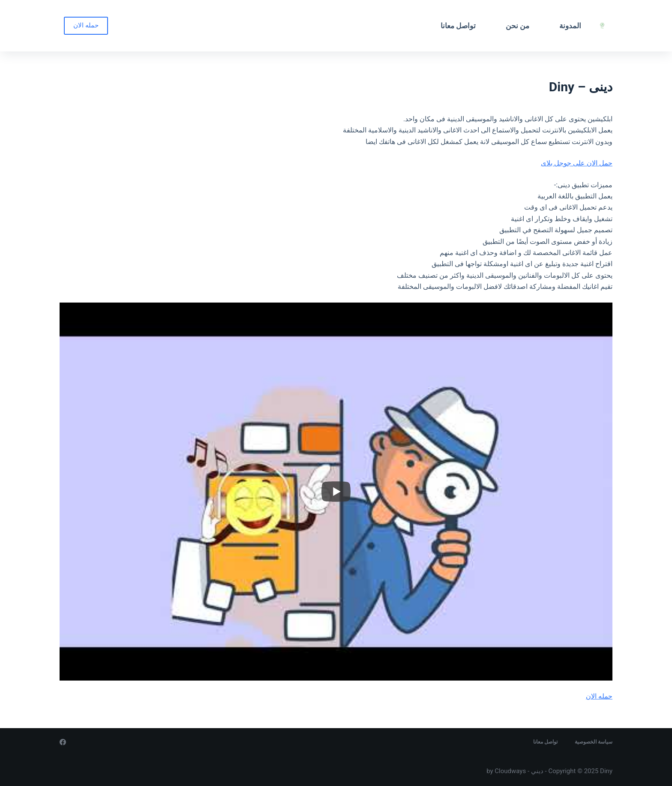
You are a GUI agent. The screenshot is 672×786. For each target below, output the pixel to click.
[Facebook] (63, 742)
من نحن (517, 26)
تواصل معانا (458, 26)
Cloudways (510, 771)
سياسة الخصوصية (594, 742)
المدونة (570, 26)
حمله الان (86, 25)
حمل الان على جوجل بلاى (577, 163)
